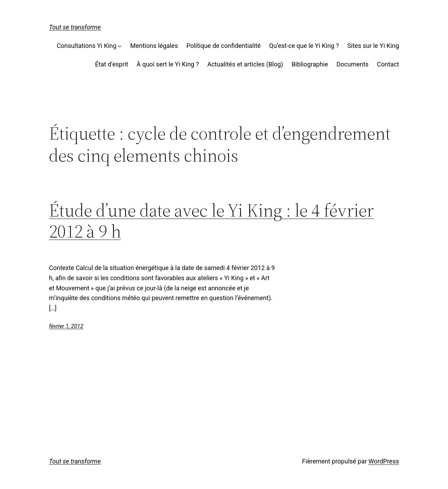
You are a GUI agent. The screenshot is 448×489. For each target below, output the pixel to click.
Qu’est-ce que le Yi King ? (304, 46)
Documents (352, 64)
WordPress (384, 461)
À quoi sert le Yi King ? (168, 64)
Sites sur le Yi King (373, 46)
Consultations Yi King (87, 46)
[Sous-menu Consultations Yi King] (120, 46)
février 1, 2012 (66, 326)
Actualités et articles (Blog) (245, 64)
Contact (388, 64)
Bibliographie (310, 64)
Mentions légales (154, 46)
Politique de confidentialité (223, 46)
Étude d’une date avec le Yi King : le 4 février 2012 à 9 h (211, 221)
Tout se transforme (75, 27)
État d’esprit (111, 64)
